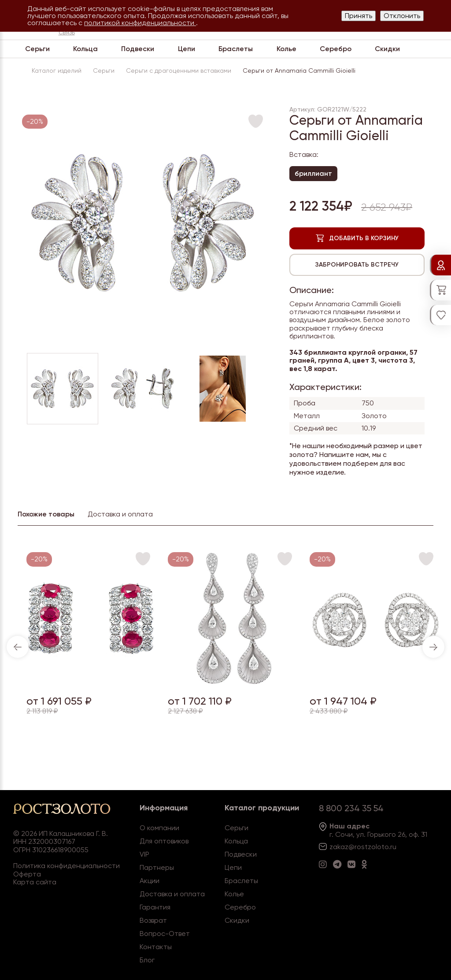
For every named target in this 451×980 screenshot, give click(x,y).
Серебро (336, 49)
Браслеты (236, 49)
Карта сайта (35, 882)
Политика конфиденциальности (67, 866)
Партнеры (157, 867)
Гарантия (155, 907)
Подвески (138, 49)
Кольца (85, 49)
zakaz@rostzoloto (359, 847)
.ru (392, 847)
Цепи (187, 49)
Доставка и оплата (172, 894)
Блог (147, 960)
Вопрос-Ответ (165, 934)
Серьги (37, 49)
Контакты (156, 947)
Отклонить (402, 16)
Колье (286, 49)
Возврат (153, 920)
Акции (150, 881)
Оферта (27, 874)
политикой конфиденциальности (140, 23)
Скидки (387, 49)
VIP (144, 854)
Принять (359, 16)
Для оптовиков (164, 841)
